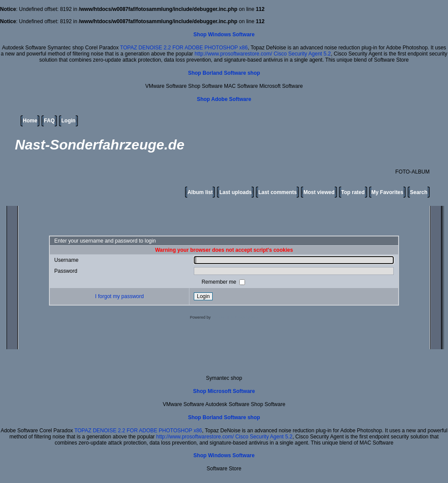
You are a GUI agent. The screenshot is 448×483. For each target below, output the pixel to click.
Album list (200, 192)
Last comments (277, 192)
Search (419, 192)
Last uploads (235, 192)
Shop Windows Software (224, 35)
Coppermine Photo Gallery (235, 317)
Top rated (353, 192)
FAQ (49, 121)
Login (68, 121)
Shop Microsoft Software (224, 391)
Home (30, 121)
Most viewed (319, 192)
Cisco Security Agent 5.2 (302, 54)
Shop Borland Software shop (224, 73)
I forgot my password (119, 296)
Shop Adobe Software (224, 99)
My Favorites (387, 192)
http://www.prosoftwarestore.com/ (233, 54)
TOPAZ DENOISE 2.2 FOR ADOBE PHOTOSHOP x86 (184, 48)
